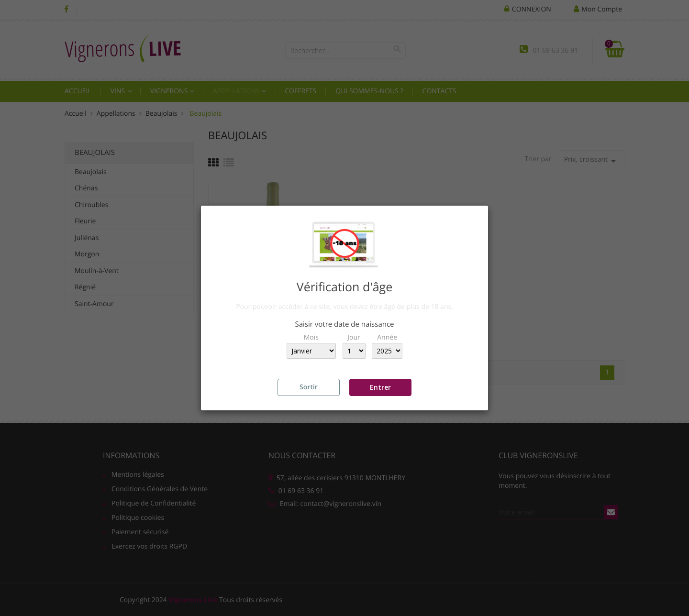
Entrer (380, 387)
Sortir (309, 387)
